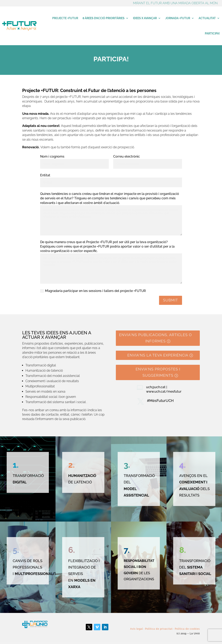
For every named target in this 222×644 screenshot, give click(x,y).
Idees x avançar (145, 18)
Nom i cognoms (52, 156)
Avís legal (137, 629)
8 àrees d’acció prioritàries (104, 18)
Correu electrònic (127, 156)
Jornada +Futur (178, 18)
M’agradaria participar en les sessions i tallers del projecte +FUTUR (93, 291)
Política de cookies (187, 629)
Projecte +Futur (65, 18)
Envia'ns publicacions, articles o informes (156, 338)
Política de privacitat (159, 629)
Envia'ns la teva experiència (158, 355)
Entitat (45, 175)
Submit (171, 300)
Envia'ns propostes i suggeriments (158, 372)
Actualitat (207, 18)
